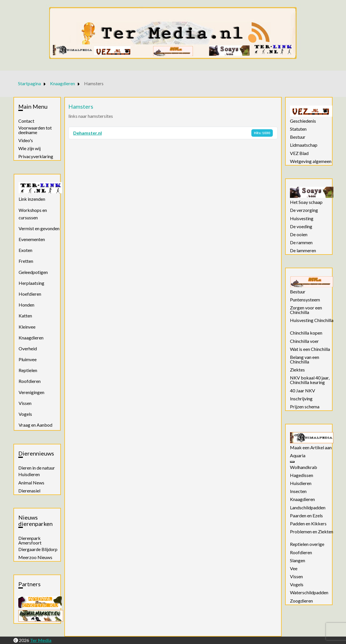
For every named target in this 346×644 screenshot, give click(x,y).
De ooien (299, 234)
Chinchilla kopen (306, 333)
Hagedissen (302, 475)
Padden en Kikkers (308, 524)
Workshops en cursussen (33, 214)
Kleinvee (27, 327)
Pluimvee (28, 359)
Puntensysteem (305, 300)
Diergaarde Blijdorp (38, 549)
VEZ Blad (299, 153)
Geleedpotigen (33, 272)
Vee (294, 569)
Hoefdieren (30, 294)
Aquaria (298, 456)
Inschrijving (301, 399)
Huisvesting (302, 218)
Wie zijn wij (29, 148)
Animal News (31, 483)
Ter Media (41, 640)
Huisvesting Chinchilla (312, 320)
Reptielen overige (307, 544)
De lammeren (303, 251)
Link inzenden (32, 199)
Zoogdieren (301, 601)
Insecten (298, 491)
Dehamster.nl (88, 133)
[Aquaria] (292, 462)
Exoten (25, 250)
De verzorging (304, 210)
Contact (26, 121)
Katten (25, 316)
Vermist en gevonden (39, 228)
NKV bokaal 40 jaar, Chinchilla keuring (310, 380)
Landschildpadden (308, 508)
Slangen (298, 560)
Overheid (28, 348)
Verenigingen (31, 392)
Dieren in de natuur (37, 468)
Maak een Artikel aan (311, 448)
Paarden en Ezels (306, 516)
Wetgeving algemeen (311, 161)
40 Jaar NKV (303, 391)
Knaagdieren (31, 338)
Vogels (25, 414)
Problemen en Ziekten (312, 532)
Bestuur (298, 137)
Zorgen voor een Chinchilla (306, 310)
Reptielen (28, 370)
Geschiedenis (303, 121)
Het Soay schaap (306, 202)
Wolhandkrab (304, 467)
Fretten (26, 261)
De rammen (301, 243)
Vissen (25, 403)
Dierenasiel (29, 491)
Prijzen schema (305, 407)
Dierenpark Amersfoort (30, 540)
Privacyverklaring (36, 156)
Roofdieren (30, 381)
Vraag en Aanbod (35, 425)
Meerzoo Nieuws (35, 557)
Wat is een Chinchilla (310, 349)
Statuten (298, 129)
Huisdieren (29, 474)
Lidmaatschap (304, 145)
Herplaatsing (31, 283)
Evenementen (32, 239)
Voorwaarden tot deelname (35, 130)
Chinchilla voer (304, 341)
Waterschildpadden (309, 593)
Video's (26, 140)
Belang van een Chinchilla (305, 359)
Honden (26, 305)
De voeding (301, 226)
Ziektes (297, 370)
